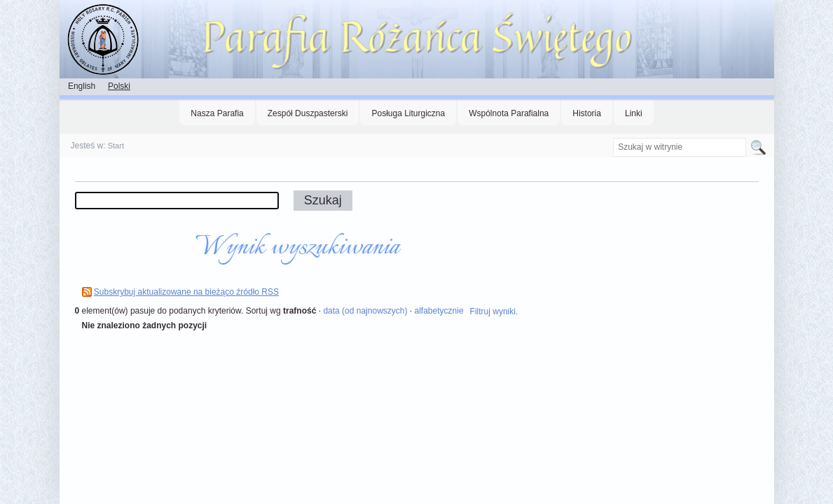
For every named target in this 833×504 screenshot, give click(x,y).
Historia (587, 113)
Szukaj (613, 138)
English (82, 86)
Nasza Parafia (217, 113)
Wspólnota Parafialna (509, 113)
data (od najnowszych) (365, 311)
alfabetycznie (439, 311)
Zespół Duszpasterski (308, 113)
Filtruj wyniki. (494, 311)
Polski (119, 86)
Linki (634, 113)
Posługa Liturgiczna (408, 113)
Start (116, 146)
